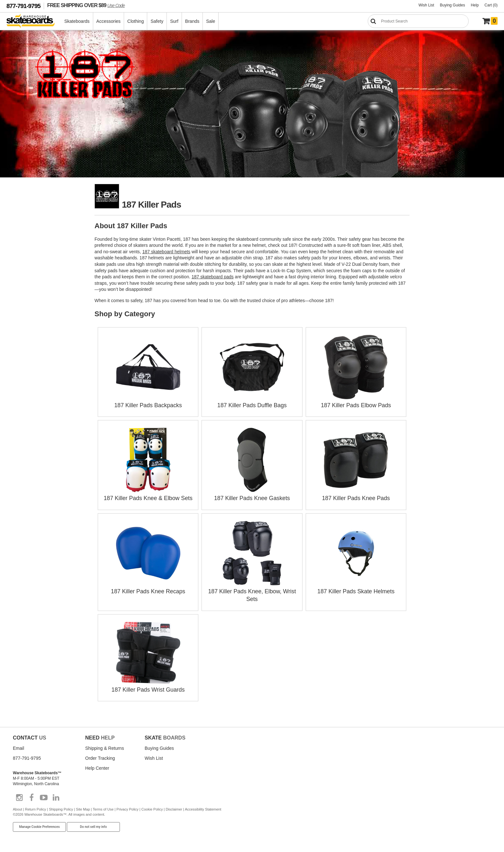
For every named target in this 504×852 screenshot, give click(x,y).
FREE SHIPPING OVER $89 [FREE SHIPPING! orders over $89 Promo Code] (86, 5)
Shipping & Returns (105, 746)
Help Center (97, 766)
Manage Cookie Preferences (39, 825)
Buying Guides (453, 5)
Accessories (109, 21)
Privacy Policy (127, 807)
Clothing (136, 21)
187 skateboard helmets (166, 252)
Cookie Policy (152, 807)
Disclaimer (174, 807)
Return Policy (36, 807)
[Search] (418, 21)
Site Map (83, 807)
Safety (157, 21)
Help (475, 5)
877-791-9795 (23, 6)
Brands (193, 21)
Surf (175, 21)
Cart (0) (491, 5)
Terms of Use (103, 807)
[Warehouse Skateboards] (34, 21)
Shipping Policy (61, 807)
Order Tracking (100, 756)
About (18, 807)
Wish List (426, 5)
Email (18, 746)
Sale (211, 21)
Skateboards (77, 21)
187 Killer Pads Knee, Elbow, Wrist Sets (252, 590)
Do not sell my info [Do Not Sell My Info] (94, 825)
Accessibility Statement (203, 807)
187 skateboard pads (213, 277)
